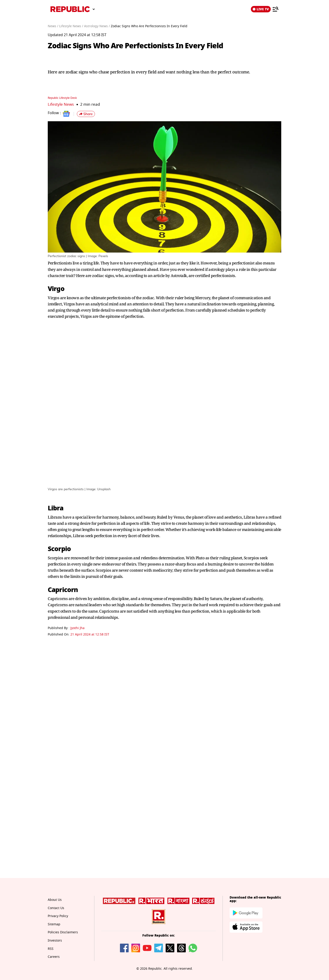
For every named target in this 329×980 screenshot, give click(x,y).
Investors (55, 941)
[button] (86, 114)
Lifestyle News (61, 104)
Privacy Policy (58, 916)
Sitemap (54, 924)
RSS (51, 949)
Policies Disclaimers (63, 932)
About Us (55, 900)
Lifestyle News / (71, 26)
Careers (54, 957)
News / (53, 26)
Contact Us (56, 908)
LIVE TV (261, 9)
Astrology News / (97, 26)
